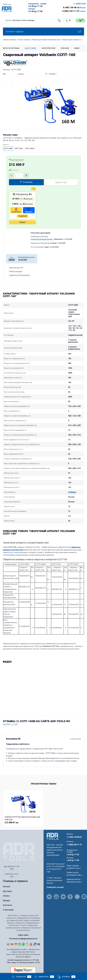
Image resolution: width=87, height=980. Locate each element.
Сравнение (21, 977)
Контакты (7, 894)
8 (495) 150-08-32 (71, 7)
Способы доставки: (41, 233)
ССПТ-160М (8, 148)
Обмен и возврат (16, 271)
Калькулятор (16, 210)
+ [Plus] (26, 175)
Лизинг (22, 222)
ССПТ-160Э (19, 148)
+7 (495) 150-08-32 (74, 826)
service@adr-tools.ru (74, 864)
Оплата (6, 885)
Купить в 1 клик (61, 182)
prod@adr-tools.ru (74, 857)
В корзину (26, 182)
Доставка (7, 880)
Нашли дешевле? (17, 160)
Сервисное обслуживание (19, 275)
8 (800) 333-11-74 (70, 11)
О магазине (8, 899)
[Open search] (59, 21)
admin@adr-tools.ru (74, 871)
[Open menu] (39, 20)
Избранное (44, 977)
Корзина (66, 977)
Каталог (7, 876)
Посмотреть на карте (55, 876)
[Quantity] (19, 175)
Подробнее (23, 216)
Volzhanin (66, 481)
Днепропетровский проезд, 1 (42, 239)
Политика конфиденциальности (23, 927)
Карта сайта (23, 924)
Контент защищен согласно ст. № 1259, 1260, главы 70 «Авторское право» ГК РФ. (23, 949)
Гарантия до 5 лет (16, 268)
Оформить (29, 210)
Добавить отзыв (10, 713)
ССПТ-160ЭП (30, 148)
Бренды (7, 890)
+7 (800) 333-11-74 (74, 834)
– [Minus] (11, 175)
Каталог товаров (43, 32)
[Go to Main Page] (52, 825)
